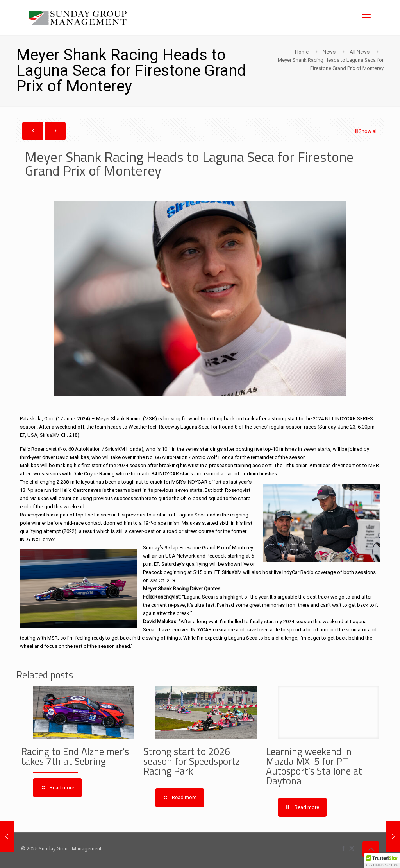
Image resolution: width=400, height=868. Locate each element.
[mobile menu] (366, 18)
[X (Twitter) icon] (352, 848)
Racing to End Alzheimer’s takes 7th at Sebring (75, 756)
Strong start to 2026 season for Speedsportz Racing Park (192, 761)
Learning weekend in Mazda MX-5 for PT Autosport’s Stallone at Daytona (314, 766)
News (329, 52)
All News (360, 52)
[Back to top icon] (371, 849)
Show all (366, 131)
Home (302, 52)
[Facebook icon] (344, 848)
